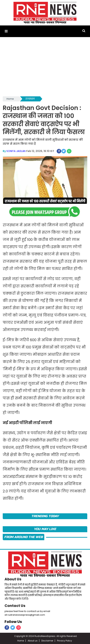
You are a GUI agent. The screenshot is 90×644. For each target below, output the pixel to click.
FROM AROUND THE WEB (24, 537)
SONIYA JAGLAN (16, 151)
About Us (13, 579)
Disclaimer (47, 640)
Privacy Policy (64, 640)
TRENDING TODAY (45, 516)
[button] (6, 31)
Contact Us (15, 605)
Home (10, 99)
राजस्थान (30, 99)
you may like (45, 529)
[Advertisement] (45, 68)
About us (33, 640)
